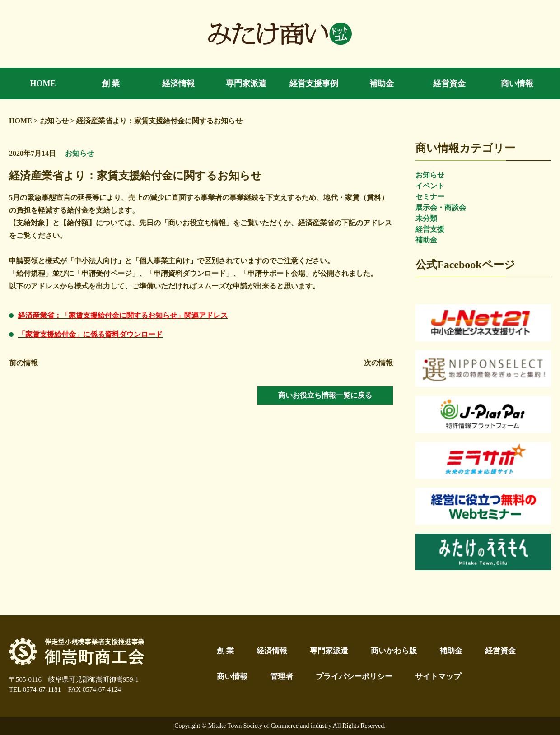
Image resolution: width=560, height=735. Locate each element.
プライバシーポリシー (354, 677)
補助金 (426, 240)
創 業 (225, 651)
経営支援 (430, 229)
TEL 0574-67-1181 (35, 689)
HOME (21, 121)
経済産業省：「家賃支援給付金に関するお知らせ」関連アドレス (123, 315)
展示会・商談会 (441, 207)
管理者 (282, 677)
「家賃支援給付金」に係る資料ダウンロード (90, 334)
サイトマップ (438, 677)
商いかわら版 (394, 651)
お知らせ (430, 175)
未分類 (426, 218)
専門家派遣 (329, 651)
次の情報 (378, 363)
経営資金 (500, 651)
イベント (430, 186)
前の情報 (23, 363)
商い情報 (232, 677)
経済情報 (272, 651)
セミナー (430, 197)
